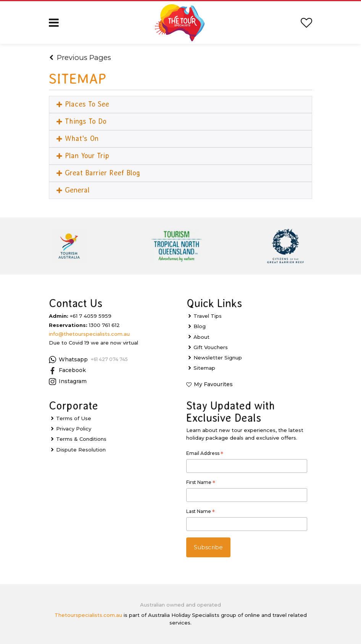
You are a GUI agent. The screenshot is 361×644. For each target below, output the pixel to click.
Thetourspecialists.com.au (88, 615)
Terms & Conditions (81, 439)
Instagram (68, 382)
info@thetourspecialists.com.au (89, 334)
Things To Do (82, 121)
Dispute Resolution (81, 450)
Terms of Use (74, 418)
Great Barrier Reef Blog (98, 173)
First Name (201, 483)
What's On (78, 138)
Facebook (67, 371)
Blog (200, 326)
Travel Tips (208, 316)
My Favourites (213, 384)
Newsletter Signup (218, 358)
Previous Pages (80, 57)
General (73, 190)
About (201, 337)
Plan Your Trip (83, 156)
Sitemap (204, 368)
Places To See (83, 104)
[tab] (180, 104)
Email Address (205, 454)
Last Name (201, 512)
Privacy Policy (74, 429)
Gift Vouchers (211, 347)
